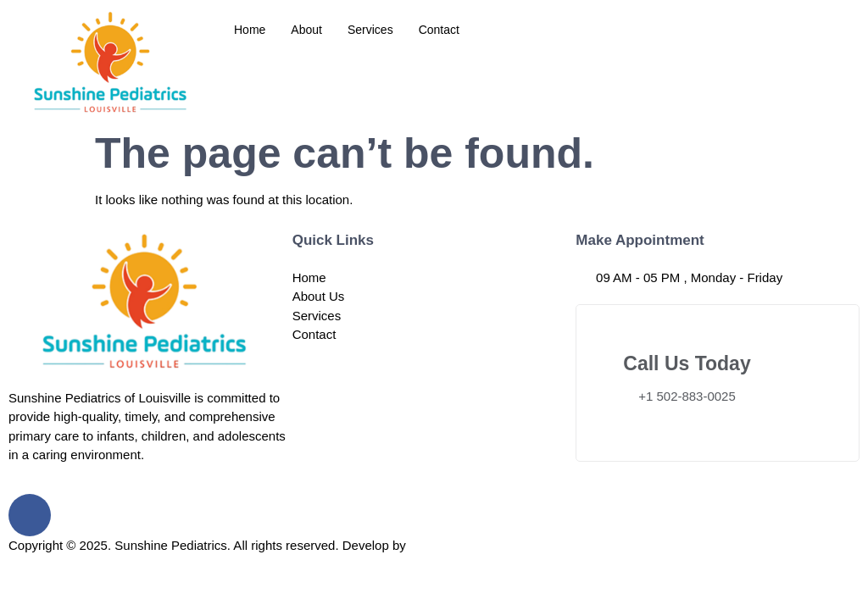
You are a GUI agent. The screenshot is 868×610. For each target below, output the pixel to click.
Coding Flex (443, 545)
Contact (439, 30)
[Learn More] (718, 383)
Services (370, 30)
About (306, 30)
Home (250, 30)
